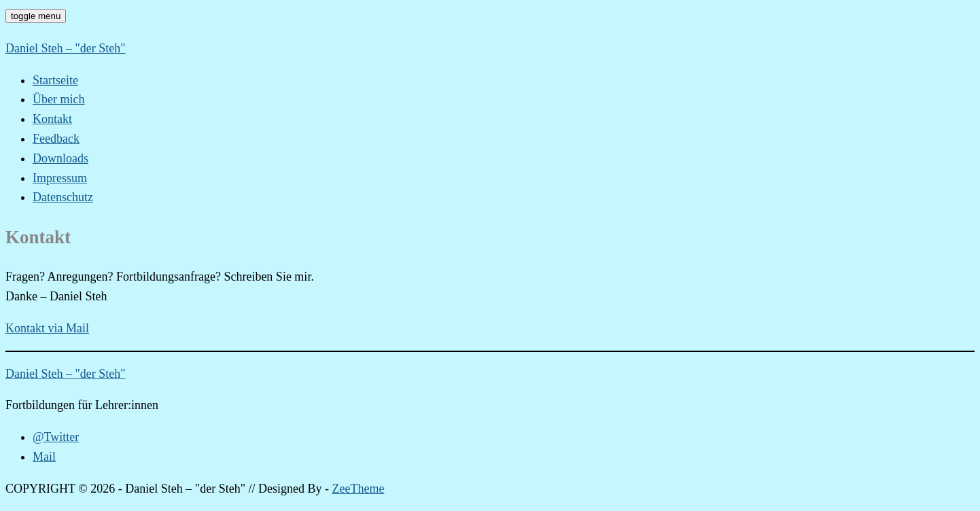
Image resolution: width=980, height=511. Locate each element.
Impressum (60, 178)
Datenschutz (63, 197)
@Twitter (56, 437)
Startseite (55, 80)
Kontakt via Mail (47, 328)
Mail (44, 457)
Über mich (58, 99)
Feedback (56, 139)
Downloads (60, 158)
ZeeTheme (358, 489)
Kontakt (52, 119)
